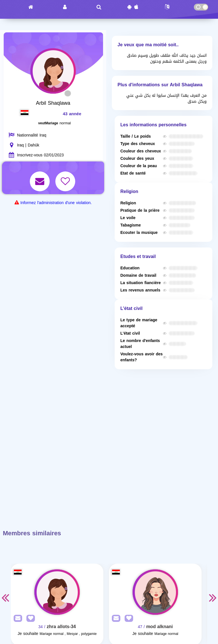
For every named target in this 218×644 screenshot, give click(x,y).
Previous (5, 597)
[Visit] (57, 592)
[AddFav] (29, 619)
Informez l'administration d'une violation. (56, 203)
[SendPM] (16, 619)
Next (213, 597)
